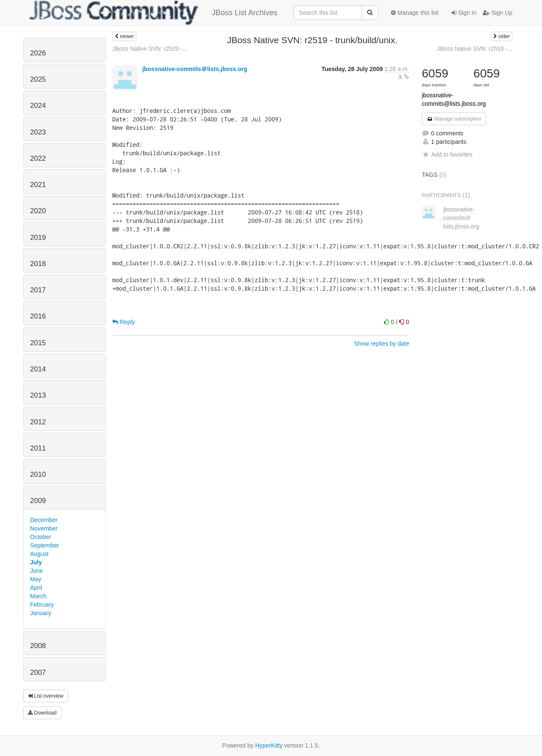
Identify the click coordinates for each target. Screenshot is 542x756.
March (38, 596)
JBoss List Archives (153, 13)
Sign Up (498, 13)
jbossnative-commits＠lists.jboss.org (195, 69)
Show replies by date (382, 344)
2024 (38, 106)
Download (42, 713)
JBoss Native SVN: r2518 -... (475, 49)
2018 (38, 264)
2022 (38, 158)
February (42, 605)
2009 (38, 501)
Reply (124, 322)
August (39, 554)
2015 (38, 343)
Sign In (464, 13)
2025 (38, 79)
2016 (38, 316)
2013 (38, 395)
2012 (38, 422)
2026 (38, 53)
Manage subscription (454, 119)
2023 (38, 132)
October (41, 537)
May (36, 579)
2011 (38, 448)
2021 (38, 185)
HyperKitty (269, 745)
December (44, 520)
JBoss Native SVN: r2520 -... (150, 49)
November (44, 528)
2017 (38, 290)
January (41, 613)
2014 (38, 369)
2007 (38, 672)
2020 (38, 211)
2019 (38, 238)
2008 (38, 646)
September (44, 545)
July (36, 562)
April (36, 588)
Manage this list (415, 13)
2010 (38, 474)
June (36, 571)
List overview (46, 696)
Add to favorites (447, 154)
